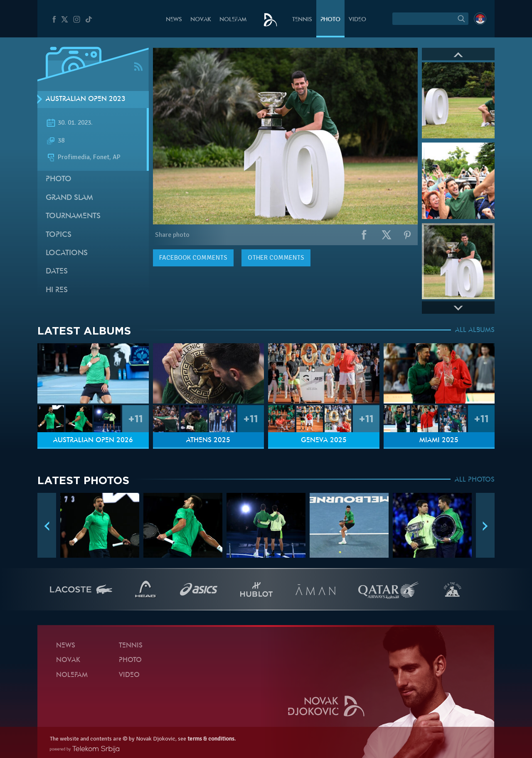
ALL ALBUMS (475, 330)
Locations (67, 253)
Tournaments (73, 216)
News (174, 20)
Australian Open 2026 (93, 441)
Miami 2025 (439, 441)
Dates (57, 272)
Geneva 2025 (324, 441)
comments (193, 258)
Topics (59, 235)
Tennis (302, 20)
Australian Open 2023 (86, 99)
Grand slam (69, 198)
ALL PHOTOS (475, 480)
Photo (330, 20)
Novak (201, 20)
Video (357, 20)
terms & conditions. (212, 739)
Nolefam (233, 20)
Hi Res (57, 290)
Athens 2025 (208, 441)
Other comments (276, 258)
